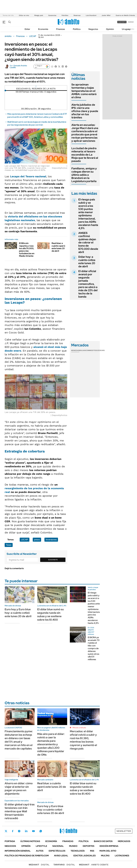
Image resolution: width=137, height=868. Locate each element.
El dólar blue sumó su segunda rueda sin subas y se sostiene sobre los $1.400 (50, 615)
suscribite (122, 22)
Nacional (58, 846)
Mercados (124, 841)
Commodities (91, 350)
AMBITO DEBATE (94, 865)
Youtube (33, 831)
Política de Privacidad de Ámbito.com (27, 856)
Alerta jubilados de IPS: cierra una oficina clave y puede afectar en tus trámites (85, 111)
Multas (105, 856)
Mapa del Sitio (108, 851)
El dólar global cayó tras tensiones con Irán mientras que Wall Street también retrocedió (20, 811)
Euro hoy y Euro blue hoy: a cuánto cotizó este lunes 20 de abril (18, 613)
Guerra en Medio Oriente (125, 15)
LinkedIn (26, 831)
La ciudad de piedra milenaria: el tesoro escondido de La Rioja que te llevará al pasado (85, 155)
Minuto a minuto (79, 728)
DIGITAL (39, 865)
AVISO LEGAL (61, 856)
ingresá (131, 22)
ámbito (8, 36)
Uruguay (126, 29)
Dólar (27, 29)
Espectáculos (57, 851)
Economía (43, 29)
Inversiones (51, 540)
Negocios (93, 29)
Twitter (6, 831)
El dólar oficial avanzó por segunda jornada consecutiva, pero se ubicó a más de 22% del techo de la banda (88, 284)
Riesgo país (39, 15)
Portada (10, 841)
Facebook (13, 831)
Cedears (101, 350)
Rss (92, 851)
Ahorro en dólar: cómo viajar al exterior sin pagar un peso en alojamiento (19, 788)
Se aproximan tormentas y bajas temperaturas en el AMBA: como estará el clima (84, 91)
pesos (37, 540)
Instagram (19, 831)
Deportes (89, 846)
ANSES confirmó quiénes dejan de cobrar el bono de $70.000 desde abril (88, 242)
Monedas (75, 350)
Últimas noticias (30, 841)
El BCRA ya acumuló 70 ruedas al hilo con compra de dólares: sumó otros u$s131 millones (94, 648)
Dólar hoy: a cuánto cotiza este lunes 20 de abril (87, 262)
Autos (40, 851)
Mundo (73, 846)
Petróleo (65, 15)
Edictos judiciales (85, 856)
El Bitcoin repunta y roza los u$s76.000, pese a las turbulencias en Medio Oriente (27, 250)
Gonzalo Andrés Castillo (18, 66)
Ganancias (52, 15)
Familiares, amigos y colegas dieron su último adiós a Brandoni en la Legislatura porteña (84, 175)
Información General (18, 851)
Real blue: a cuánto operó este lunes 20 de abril (58, 247)
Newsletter (131, 29)
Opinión (110, 29)
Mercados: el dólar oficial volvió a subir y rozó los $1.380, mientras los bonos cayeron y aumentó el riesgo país (83, 740)
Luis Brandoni (91, 15)
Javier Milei (106, 15)
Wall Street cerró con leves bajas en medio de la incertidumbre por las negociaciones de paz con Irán (37, 123)
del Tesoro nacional (28, 176)
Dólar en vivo (24, 15)
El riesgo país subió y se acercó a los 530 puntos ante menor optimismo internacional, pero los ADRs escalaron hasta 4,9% (88, 214)
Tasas (9, 545)
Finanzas (61, 29)
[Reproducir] (36, 87)
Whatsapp (41, 831)
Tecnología (78, 851)
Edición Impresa (109, 846)
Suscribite (53, 560)
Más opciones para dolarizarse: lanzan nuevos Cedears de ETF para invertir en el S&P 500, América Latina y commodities (37, 115)
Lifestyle (41, 846)
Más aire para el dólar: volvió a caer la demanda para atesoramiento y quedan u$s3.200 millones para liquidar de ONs (51, 744)
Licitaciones (122, 856)
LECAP (33, 36)
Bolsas (82, 350)
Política (77, 29)
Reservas (77, 15)
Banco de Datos (103, 841)
